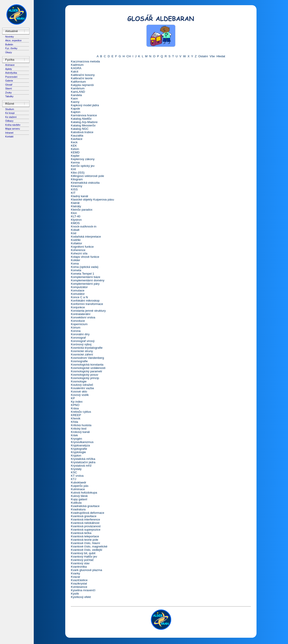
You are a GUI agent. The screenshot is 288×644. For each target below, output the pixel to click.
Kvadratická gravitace (85, 506)
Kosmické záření (82, 354)
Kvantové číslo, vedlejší (87, 550)
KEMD (75, 152)
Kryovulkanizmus (82, 442)
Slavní (9, 88)
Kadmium (77, 65)
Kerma (75, 162)
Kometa (76, 270)
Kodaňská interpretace (86, 237)
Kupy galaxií (79, 499)
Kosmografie (79, 361)
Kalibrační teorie (82, 78)
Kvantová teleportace (85, 536)
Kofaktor (76, 243)
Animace (10, 65)
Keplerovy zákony (83, 159)
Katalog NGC (80, 129)
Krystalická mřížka (83, 459)
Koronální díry (80, 334)
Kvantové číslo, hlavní (85, 543)
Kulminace (78, 489)
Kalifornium (78, 82)
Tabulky (9, 96)
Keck (74, 142)
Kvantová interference (85, 519)
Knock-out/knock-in (84, 226)
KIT (73, 193)
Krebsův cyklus (81, 412)
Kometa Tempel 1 (82, 274)
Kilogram (77, 179)
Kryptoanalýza (80, 445)
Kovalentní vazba (82, 388)
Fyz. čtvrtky (11, 48)
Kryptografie (79, 449)
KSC (74, 472)
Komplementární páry (85, 284)
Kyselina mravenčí (83, 590)
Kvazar (75, 577)
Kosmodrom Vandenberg (87, 358)
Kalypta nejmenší (82, 85)
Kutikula (76, 503)
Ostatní (203, 56)
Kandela (76, 95)
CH (129, 56)
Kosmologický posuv (85, 375)
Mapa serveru (12, 129)
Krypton (76, 455)
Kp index (77, 402)
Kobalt (75, 230)
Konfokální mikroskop (85, 301)
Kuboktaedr (79, 482)
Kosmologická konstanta (87, 365)
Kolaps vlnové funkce (85, 257)
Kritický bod (79, 429)
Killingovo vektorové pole (87, 176)
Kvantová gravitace (84, 516)
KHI (73, 169)
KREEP (76, 415)
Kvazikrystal (79, 583)
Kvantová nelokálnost (85, 523)
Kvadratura (78, 509)
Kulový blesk (79, 496)
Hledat (221, 56)
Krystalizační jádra (83, 462)
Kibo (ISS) (78, 173)
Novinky (9, 37)
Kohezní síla (79, 253)
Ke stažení (11, 117)
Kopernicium (79, 324)
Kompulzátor (79, 287)
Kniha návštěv (13, 125)
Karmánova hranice (84, 115)
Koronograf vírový (83, 341)
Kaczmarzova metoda (85, 61)
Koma (75, 264)
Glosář (9, 85)
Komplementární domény (88, 280)
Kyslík (75, 594)
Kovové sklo (79, 391)
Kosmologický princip (85, 378)
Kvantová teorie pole (85, 540)
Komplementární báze (85, 277)
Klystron (76, 220)
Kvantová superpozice (86, 530)
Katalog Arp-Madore (84, 122)
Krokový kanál (80, 432)
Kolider (76, 260)
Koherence (78, 250)
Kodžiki (76, 240)
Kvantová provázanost (86, 526)
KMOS (75, 223)
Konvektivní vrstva (83, 317)
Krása (75, 408)
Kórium (76, 328)
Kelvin (75, 149)
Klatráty (76, 206)
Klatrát (75, 203)
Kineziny (76, 186)
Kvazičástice (79, 580)
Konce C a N (79, 297)
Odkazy (9, 121)
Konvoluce (78, 321)
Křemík (76, 418)
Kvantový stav (80, 563)
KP (73, 398)
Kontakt (9, 137)
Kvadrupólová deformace (88, 513)
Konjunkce (78, 307)
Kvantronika (79, 567)
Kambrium (78, 88)
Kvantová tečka (81, 533)
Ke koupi (10, 113)
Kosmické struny (82, 351)
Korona (76, 331)
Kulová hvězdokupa (84, 493)
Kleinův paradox (82, 210)
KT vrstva (77, 476)
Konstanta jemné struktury (88, 311)
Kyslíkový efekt (81, 597)
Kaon (74, 98)
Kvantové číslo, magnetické (89, 546)
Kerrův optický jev (83, 166)
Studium (10, 109)
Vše (212, 56)
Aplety (9, 69)
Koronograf (78, 338)
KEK (74, 146)
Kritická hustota (81, 425)
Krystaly (76, 469)
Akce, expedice (13, 40)
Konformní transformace (87, 304)
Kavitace (77, 139)
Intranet (9, 133)
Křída (74, 422)
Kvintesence (79, 587)
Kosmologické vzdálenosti (88, 368)
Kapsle (75, 109)
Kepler (75, 156)
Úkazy (9, 52)
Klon (74, 213)
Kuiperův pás (80, 486)
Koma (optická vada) (85, 267)
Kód (74, 233)
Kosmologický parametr (87, 371)
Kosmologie (79, 381)
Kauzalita (77, 136)
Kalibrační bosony (83, 75)
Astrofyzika (11, 73)
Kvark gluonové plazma (87, 570)
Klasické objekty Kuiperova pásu (92, 200)
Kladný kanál (79, 196)
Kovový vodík (80, 395)
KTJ (74, 479)
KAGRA (76, 68)
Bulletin (9, 44)
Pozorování (11, 77)
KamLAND (78, 92)
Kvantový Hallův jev (84, 557)
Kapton (76, 112)
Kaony (75, 102)
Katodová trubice (82, 132)
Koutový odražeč (82, 385)
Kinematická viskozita (85, 183)
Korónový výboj (81, 344)
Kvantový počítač (82, 560)
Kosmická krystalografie (87, 348)
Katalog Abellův (81, 119)
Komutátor (78, 294)
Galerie (9, 81)
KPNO (75, 405)
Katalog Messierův (83, 125)
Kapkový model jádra (85, 105)
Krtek (74, 435)
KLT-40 (76, 216)
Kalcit (75, 72)
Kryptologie (78, 452)
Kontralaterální (81, 314)
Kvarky (75, 573)
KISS (74, 189)
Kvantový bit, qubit (83, 553)
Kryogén (76, 439)
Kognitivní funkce (82, 247)
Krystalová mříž (81, 466)
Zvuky (8, 93)
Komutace (78, 290)
